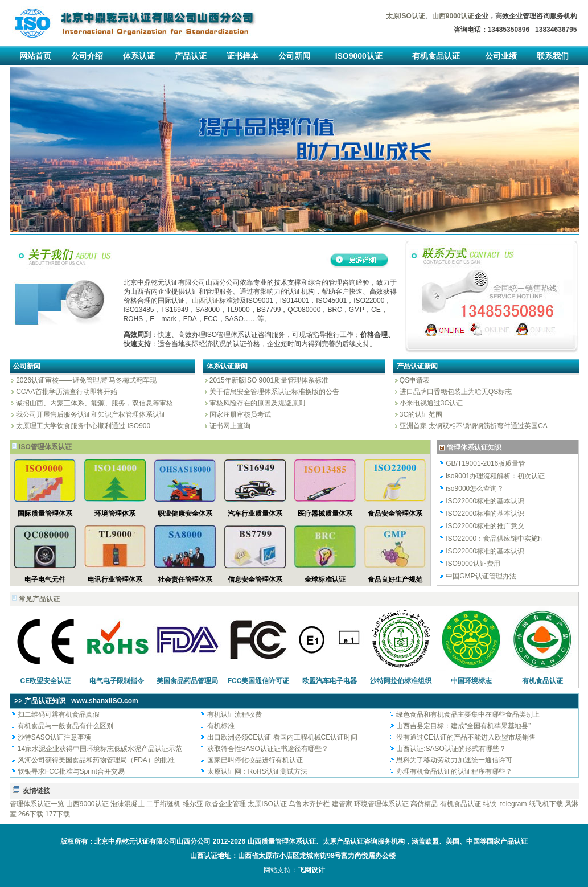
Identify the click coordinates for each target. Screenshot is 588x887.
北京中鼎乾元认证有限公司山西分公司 (153, 841)
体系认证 (139, 56)
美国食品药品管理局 (187, 681)
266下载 (31, 814)
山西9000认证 (87, 804)
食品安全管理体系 (395, 514)
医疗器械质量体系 (325, 514)
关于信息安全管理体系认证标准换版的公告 (274, 392)
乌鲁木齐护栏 (309, 804)
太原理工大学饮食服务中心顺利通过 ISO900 (82, 426)
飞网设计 (311, 870)
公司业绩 (501, 56)
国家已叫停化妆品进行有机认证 (255, 760)
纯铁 (490, 804)
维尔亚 (193, 804)
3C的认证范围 (420, 414)
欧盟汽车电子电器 (330, 681)
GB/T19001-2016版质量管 (486, 463)
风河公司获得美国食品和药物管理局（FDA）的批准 (96, 760)
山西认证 (205, 301)
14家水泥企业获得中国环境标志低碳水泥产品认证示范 (100, 749)
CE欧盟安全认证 (46, 681)
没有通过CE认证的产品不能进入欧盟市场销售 (466, 737)
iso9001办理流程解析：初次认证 (495, 476)
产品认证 (191, 56)
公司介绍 (87, 56)
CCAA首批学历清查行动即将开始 (66, 392)
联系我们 (553, 56)
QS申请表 (414, 380)
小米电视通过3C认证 (431, 403)
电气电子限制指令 (117, 681)
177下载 (57, 814)
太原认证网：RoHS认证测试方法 (257, 771)
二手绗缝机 (163, 804)
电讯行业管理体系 (115, 580)
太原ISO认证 (267, 804)
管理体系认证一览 (37, 804)
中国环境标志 (471, 681)
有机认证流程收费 (235, 714)
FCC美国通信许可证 (259, 681)
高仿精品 (424, 804)
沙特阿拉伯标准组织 (401, 681)
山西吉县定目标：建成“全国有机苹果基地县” (463, 726)
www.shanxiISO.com (105, 701)
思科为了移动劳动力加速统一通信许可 (454, 760)
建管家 (342, 804)
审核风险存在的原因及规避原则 (256, 403)
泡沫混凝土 (128, 804)
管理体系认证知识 (474, 447)
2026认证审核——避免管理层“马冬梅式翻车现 (85, 380)
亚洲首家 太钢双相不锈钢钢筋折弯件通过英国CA (473, 426)
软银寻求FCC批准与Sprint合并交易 (71, 771)
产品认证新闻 (417, 366)
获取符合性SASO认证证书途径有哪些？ (268, 749)
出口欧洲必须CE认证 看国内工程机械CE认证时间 (283, 737)
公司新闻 (294, 56)
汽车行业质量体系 (255, 514)
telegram (514, 804)
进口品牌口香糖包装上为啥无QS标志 (455, 392)
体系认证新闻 (227, 366)
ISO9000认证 (359, 56)
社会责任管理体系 (185, 580)
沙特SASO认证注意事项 (54, 737)
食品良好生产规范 (395, 580)
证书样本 (242, 56)
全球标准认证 (325, 580)
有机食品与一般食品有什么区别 (65, 726)
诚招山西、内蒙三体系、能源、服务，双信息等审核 (94, 403)
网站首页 (35, 56)
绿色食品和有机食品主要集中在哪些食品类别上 (468, 714)
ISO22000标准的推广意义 (485, 526)
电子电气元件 (45, 580)
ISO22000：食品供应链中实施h (494, 539)
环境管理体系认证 (381, 804)
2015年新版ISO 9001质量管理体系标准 (268, 380)
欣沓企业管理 (225, 804)
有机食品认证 (436, 56)
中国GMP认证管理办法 (481, 576)
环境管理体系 (115, 514)
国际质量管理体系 (45, 514)
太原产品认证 (343, 841)
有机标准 (221, 726)
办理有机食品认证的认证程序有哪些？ (454, 771)
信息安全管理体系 (255, 580)
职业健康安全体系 (185, 514)
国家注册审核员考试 (239, 414)
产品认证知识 (45, 701)
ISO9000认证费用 (473, 564)
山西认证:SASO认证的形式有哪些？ (451, 749)
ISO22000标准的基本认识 (485, 501)
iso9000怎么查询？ (475, 488)
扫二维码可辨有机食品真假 (59, 714)
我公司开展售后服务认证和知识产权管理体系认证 (90, 414)
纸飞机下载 (546, 804)
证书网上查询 (229, 426)
